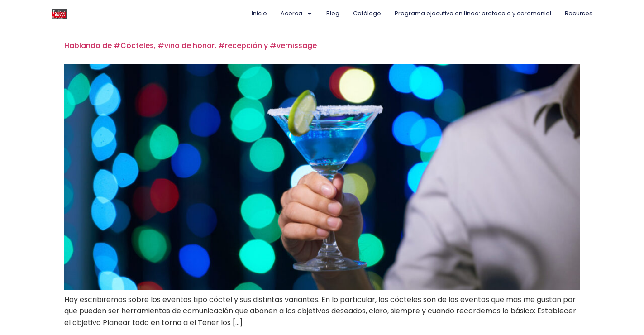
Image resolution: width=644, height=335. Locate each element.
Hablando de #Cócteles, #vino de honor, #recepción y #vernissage (191, 45)
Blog (333, 13)
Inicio (259, 13)
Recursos (579, 13)
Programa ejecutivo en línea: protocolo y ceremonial (473, 13)
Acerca (297, 14)
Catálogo (367, 13)
